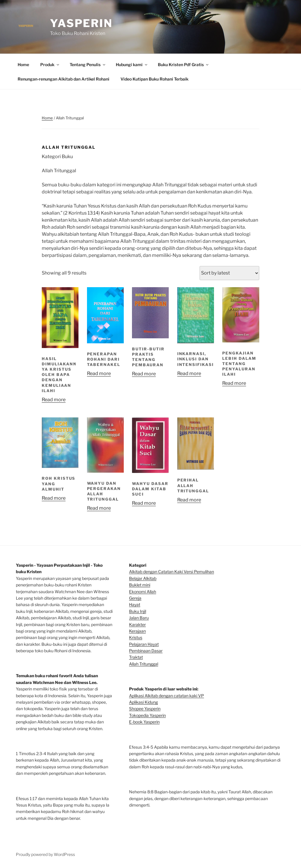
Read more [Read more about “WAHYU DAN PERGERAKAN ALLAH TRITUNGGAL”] (99, 508)
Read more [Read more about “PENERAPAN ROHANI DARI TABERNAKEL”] (99, 373)
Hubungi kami (132, 65)
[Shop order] (229, 273)
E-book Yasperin (144, 722)
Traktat (136, 657)
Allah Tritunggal (144, 664)
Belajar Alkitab (143, 578)
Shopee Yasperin (145, 709)
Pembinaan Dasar (146, 651)
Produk (50, 65)
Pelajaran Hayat (144, 644)
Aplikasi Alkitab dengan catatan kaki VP (167, 696)
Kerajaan (137, 631)
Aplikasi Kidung (143, 702)
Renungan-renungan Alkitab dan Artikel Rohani (63, 79)
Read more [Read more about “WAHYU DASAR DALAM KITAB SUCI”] (144, 503)
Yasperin (81, 23)
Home (23, 65)
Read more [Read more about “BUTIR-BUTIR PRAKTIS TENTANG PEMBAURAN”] (144, 374)
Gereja (135, 598)
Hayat (135, 604)
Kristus (136, 637)
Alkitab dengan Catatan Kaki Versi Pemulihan (172, 572)
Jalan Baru (139, 618)
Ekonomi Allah (143, 592)
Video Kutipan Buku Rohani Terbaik (154, 79)
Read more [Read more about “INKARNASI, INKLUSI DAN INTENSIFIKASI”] (189, 373)
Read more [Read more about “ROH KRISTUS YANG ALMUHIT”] (54, 498)
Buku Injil (138, 611)
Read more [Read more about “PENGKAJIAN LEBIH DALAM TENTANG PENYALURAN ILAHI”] (234, 383)
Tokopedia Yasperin (147, 715)
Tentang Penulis (88, 65)
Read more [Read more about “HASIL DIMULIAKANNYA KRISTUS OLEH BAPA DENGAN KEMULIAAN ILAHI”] (54, 400)
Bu (132, 585)
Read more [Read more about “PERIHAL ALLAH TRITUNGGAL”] (189, 500)
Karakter (137, 624)
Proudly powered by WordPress (45, 854)
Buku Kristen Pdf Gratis (184, 65)
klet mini (142, 585)
